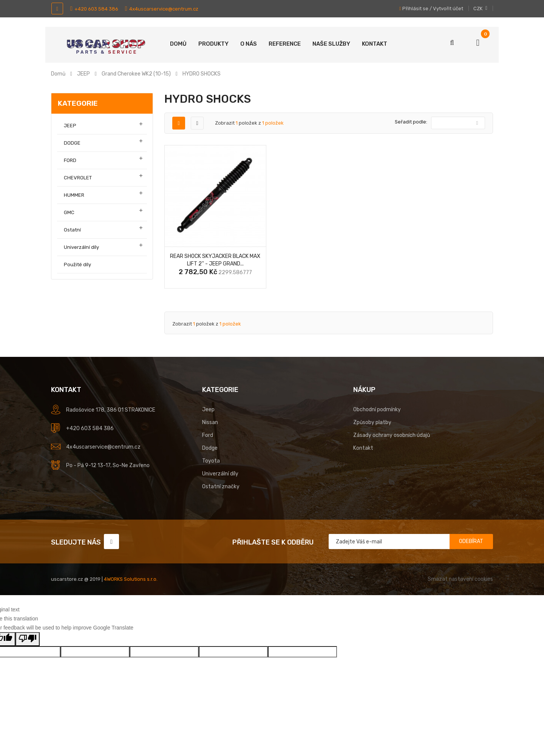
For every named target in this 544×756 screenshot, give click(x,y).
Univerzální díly (81, 247)
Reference (285, 44)
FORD (70, 160)
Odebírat (471, 541)
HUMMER (74, 195)
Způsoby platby (372, 422)
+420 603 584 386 (94, 9)
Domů (178, 44)
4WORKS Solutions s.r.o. (131, 579)
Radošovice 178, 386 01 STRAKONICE (111, 410)
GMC (69, 212)
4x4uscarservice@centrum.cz (162, 9)
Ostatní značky (221, 487)
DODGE (72, 143)
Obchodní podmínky (377, 410)
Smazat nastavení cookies (460, 579)
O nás (249, 44)
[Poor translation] (28, 639)
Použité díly (77, 265)
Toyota (211, 461)
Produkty (213, 44)
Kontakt (375, 44)
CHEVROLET (78, 178)
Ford (208, 435)
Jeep (208, 410)
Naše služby (331, 44)
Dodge (210, 448)
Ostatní (72, 230)
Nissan (210, 422)
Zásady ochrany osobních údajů (392, 435)
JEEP (70, 126)
